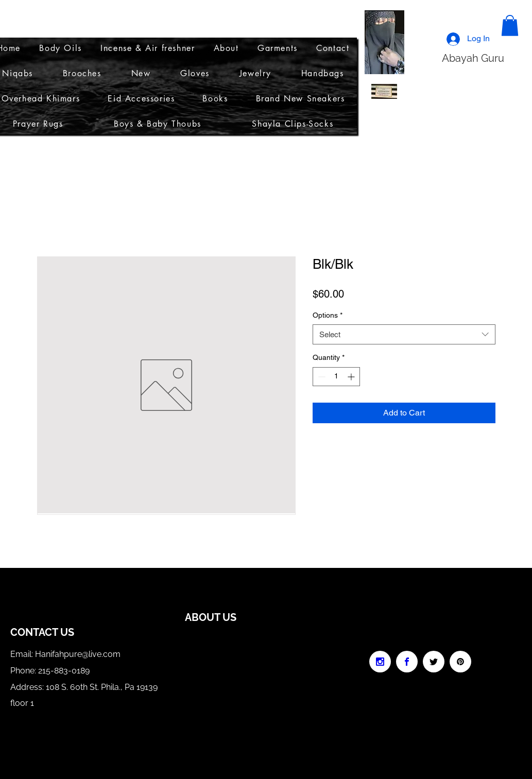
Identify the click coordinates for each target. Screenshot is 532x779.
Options (328, 315)
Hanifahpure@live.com (78, 654)
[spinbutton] (336, 377)
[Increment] (352, 377)
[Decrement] (321, 377)
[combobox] (404, 334)
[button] (510, 25)
